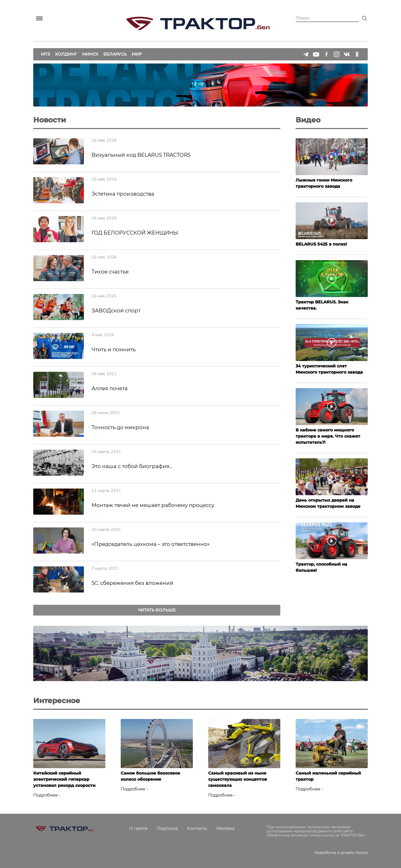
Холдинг (66, 54)
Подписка (167, 828)
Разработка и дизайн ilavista (341, 853)
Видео (308, 120)
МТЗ (45, 54)
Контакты (197, 828)
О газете (138, 828)
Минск (90, 54)
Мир (137, 54)
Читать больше (157, 610)
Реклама (225, 828)
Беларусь (115, 54)
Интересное (57, 701)
